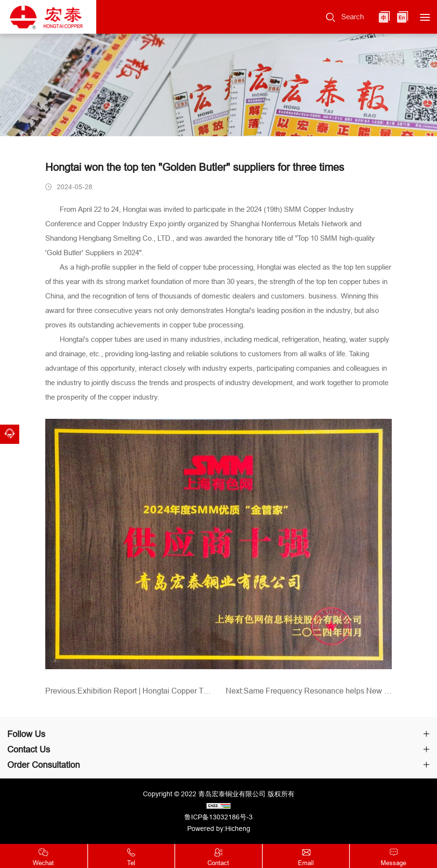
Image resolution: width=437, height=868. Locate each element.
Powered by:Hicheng (219, 829)
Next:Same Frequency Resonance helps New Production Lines (309, 694)
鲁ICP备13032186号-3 (218, 817)
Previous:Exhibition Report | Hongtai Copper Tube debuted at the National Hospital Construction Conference (128, 694)
